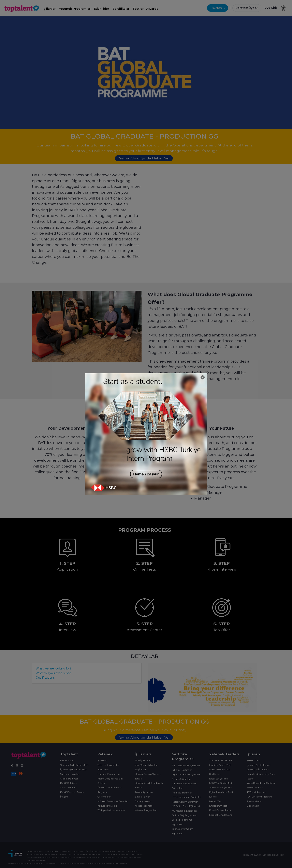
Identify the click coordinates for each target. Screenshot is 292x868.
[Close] (203, 377)
